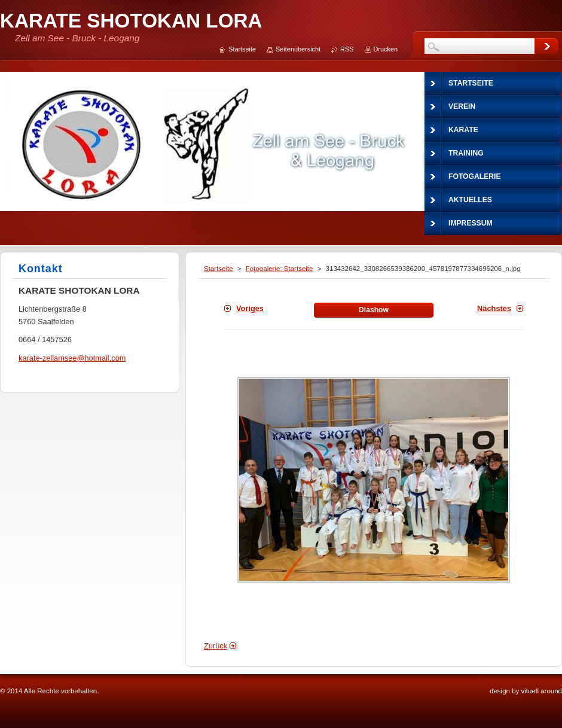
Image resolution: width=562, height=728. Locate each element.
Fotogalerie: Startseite (280, 269)
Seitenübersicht (298, 49)
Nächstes (494, 308)
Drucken (386, 49)
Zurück (216, 646)
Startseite (219, 269)
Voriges (250, 308)
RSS (347, 49)
